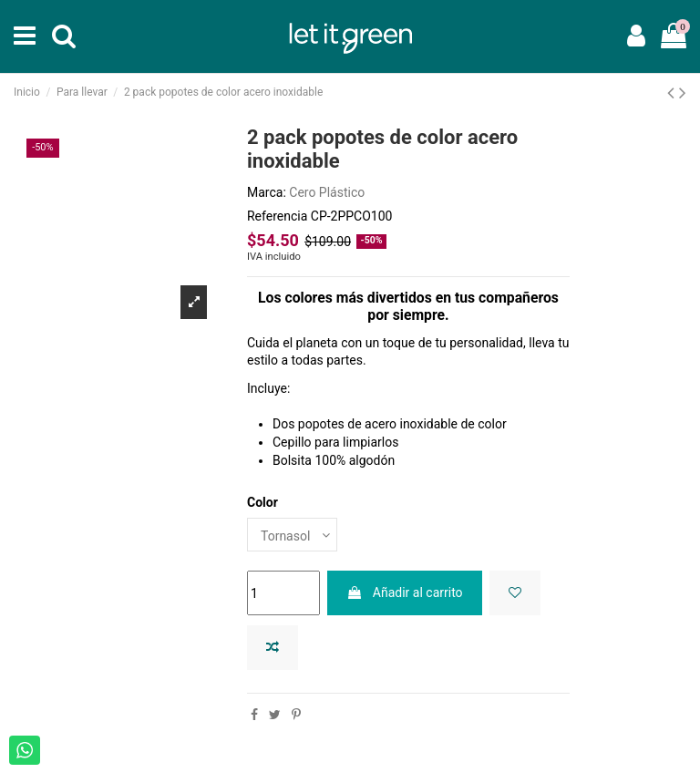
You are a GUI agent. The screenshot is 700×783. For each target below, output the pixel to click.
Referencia (277, 216)
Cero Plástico (327, 192)
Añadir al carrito (404, 592)
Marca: (267, 192)
